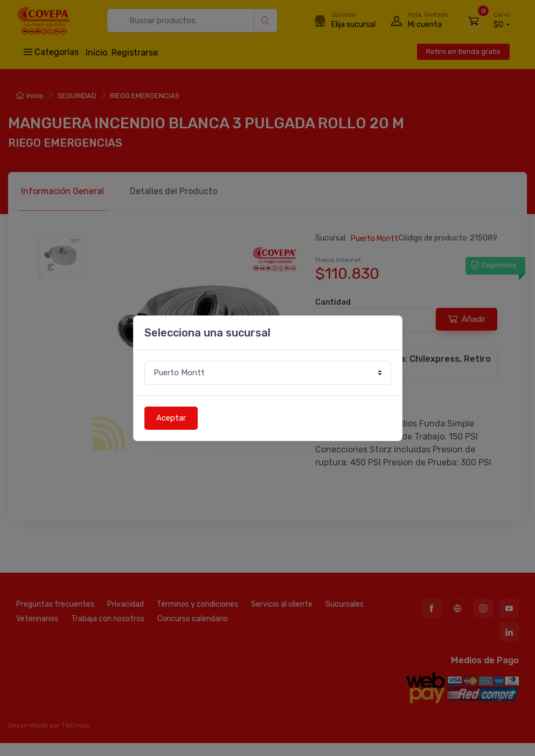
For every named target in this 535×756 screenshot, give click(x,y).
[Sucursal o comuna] (268, 373)
